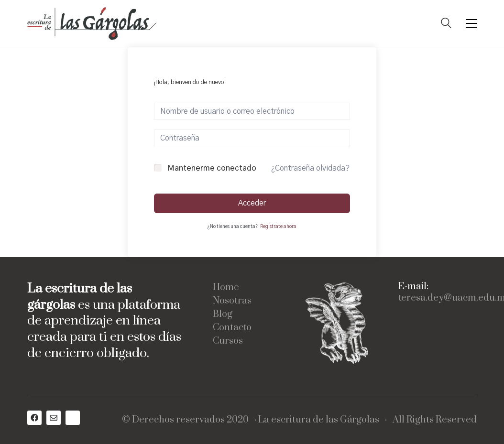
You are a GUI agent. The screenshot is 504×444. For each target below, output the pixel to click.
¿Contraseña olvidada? (310, 168)
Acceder (252, 203)
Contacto (232, 328)
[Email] (54, 418)
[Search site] (446, 24)
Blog (223, 314)
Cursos (228, 341)
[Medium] (73, 418)
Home (226, 288)
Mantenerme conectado (212, 168)
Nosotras (232, 301)
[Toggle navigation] (471, 23)
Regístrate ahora (278, 227)
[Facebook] (34, 418)
